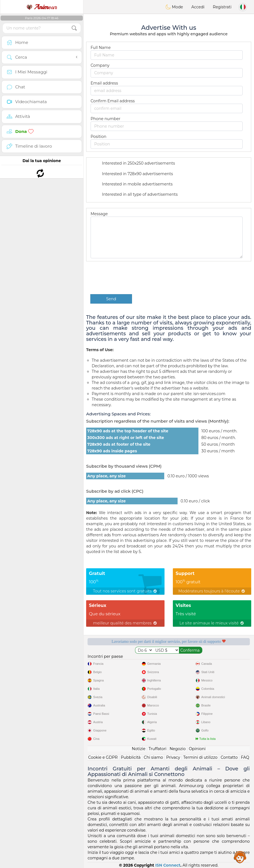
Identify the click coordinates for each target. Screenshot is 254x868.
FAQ (245, 757)
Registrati (222, 7)
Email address (104, 83)
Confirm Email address (113, 101)
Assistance (240, 857)
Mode (174, 7)
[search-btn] (74, 28)
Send (111, 299)
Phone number (105, 119)
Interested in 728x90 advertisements (134, 174)
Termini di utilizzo (200, 757)
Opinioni (197, 749)
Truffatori (158, 749)
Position (99, 137)
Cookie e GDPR (103, 757)
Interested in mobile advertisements (134, 184)
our (42, 7)
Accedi (198, 7)
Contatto (229, 757)
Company (100, 65)
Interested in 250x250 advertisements (135, 164)
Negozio (178, 749)
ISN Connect (168, 865)
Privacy (173, 757)
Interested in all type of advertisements (136, 195)
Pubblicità (131, 757)
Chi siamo (153, 757)
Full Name (101, 48)
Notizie (139, 749)
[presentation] (133, 278)
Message (99, 214)
